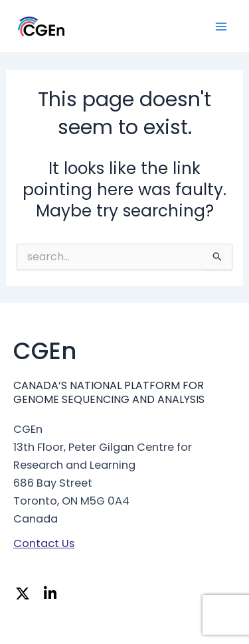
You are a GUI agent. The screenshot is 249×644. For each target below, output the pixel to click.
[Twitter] (26, 595)
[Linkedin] (54, 595)
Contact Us (44, 543)
